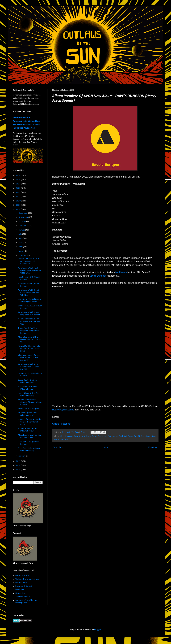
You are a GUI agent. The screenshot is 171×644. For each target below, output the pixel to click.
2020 (19, 201)
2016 (19, 465)
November (23, 217)
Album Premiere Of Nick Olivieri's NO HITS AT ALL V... (30, 339)
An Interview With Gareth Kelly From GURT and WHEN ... (29, 293)
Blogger (97, 630)
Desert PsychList (23, 576)
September (24, 226)
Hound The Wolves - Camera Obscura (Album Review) (30, 402)
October (22, 221)
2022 (19, 192)
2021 (19, 197)
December (23, 213)
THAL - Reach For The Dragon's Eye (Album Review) (28, 331)
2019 (19, 205)
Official (56, 424)
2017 (19, 461)
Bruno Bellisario (85, 436)
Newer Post (58, 447)
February (23, 255)
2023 (19, 188)
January (22, 456)
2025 (19, 180)
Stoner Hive (20, 593)
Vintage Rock (63, 439)
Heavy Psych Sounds (63, 410)
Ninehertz (20, 590)
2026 (19, 176)
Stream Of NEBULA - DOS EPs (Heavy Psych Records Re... (29, 261)
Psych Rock (123, 436)
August (22, 230)
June (21, 238)
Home (106, 447)
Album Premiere (66, 436)
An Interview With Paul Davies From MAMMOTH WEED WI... (30, 270)
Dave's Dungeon (98, 276)
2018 (19, 209)
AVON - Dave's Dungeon (29, 409)
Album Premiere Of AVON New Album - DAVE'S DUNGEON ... (29, 358)
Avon (76, 436)
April (21, 247)
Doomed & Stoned (24, 586)
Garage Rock (97, 436)
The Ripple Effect (23, 597)
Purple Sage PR (134, 436)
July (20, 234)
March (22, 251)
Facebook (66, 424)
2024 (19, 184)
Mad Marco (121, 272)
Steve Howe (146, 436)
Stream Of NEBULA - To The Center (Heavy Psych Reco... (30, 422)
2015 (19, 470)
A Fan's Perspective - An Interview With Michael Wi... (29, 321)
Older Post (153, 447)
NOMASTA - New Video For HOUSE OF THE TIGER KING (30, 349)
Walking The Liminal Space (27, 579)
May (21, 243)
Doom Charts (21, 583)
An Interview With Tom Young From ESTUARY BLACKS (29, 367)
